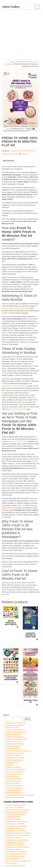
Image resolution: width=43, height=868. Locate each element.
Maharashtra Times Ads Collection (18, 835)
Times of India (13, 154)
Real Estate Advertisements (16, 769)
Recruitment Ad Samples (15, 772)
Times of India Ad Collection (16, 805)
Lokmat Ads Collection (14, 838)
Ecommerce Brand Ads (14, 742)
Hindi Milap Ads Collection (15, 845)
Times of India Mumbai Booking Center (16, 308)
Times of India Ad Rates (18, 409)
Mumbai (8, 64)
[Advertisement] (21, 34)
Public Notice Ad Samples (15, 744)
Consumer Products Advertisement (23, 151)
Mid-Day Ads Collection (14, 828)
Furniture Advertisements (15, 730)
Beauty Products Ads (13, 749)
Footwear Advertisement (14, 786)
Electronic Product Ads (14, 755)
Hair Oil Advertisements (14, 793)
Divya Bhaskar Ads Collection (16, 852)
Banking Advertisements (14, 725)
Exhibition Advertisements (15, 758)
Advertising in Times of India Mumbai (15, 386)
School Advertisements (14, 788)
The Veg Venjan (11, 863)
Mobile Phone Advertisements (16, 739)
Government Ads (12, 762)
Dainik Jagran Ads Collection (16, 854)
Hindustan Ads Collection (15, 842)
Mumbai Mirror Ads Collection (16, 826)
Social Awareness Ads (14, 774)
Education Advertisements (15, 753)
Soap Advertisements (13, 790)
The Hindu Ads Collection (15, 807)
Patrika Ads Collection (14, 819)
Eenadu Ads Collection (14, 849)
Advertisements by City (26, 62)
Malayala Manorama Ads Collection (18, 833)
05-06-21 (25, 154)
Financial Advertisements (15, 760)
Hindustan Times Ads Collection (17, 840)
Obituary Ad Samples (13, 767)
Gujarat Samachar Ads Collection (18, 847)
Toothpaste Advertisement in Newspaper (20, 795)
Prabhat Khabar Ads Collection (17, 821)
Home (12, 62)
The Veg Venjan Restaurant (16, 866)
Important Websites (13, 859)
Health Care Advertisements (16, 732)
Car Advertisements (13, 746)
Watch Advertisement (13, 781)
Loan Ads (9, 765)
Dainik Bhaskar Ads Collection (16, 812)
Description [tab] (8, 161)
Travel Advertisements (14, 779)
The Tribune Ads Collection (15, 814)
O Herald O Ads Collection (15, 824)
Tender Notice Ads (12, 776)
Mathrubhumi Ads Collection (16, 831)
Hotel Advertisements (13, 735)
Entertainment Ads (12, 728)
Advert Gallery (11, 7)
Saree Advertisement (13, 783)
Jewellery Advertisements (15, 737)
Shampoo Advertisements (15, 797)
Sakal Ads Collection (13, 817)
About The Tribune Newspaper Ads (18, 861)
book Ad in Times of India (18, 441)
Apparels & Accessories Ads (16, 723)
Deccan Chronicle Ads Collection (17, 810)
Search (6, 715)
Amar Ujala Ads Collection (15, 856)
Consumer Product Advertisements (18, 751)
